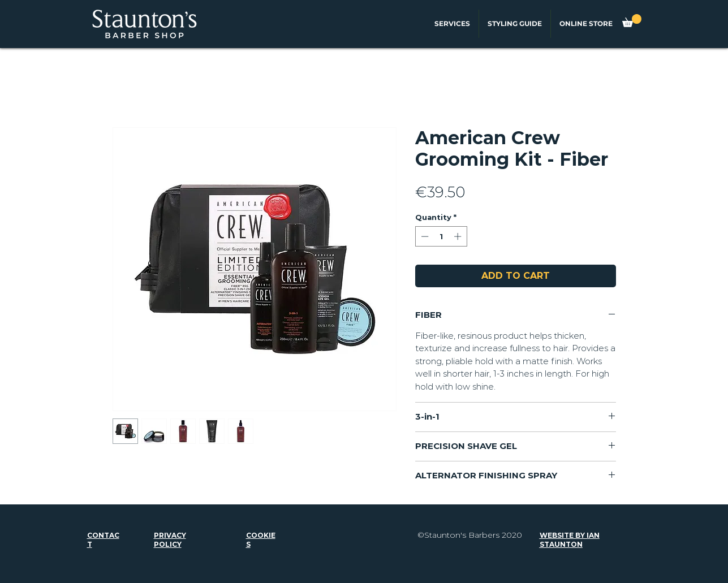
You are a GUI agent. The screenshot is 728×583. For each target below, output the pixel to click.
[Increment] (459, 236)
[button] (632, 21)
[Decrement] (424, 236)
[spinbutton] (441, 236)
